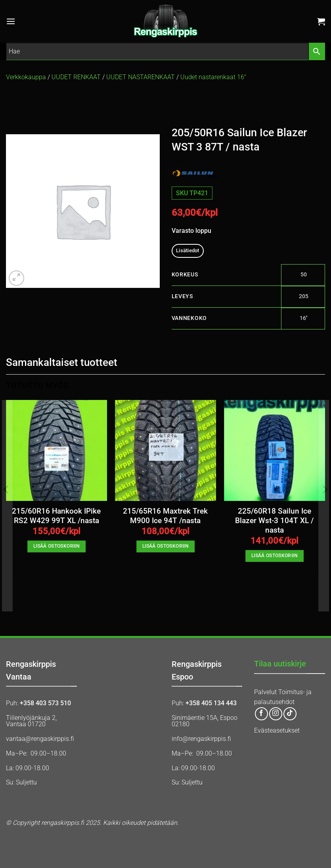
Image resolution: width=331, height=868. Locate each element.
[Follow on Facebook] (261, 714)
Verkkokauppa (26, 77)
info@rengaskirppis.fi (201, 739)
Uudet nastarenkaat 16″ (213, 77)
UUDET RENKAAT (76, 77)
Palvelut (265, 692)
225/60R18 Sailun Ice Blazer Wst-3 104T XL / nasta (274, 521)
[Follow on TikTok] (290, 714)
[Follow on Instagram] (276, 714)
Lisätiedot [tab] (188, 250)
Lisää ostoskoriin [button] (56, 546)
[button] (11, 21)
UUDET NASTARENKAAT (141, 77)
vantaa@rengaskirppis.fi (40, 739)
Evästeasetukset (277, 730)
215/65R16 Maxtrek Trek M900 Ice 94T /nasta (165, 516)
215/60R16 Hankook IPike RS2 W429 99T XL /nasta (56, 516)
